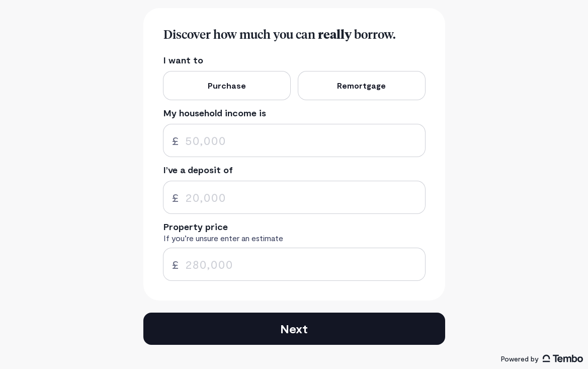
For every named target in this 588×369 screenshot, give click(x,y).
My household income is (215, 113)
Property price (196, 227)
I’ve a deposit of (198, 170)
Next (294, 328)
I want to (183, 60)
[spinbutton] (294, 140)
